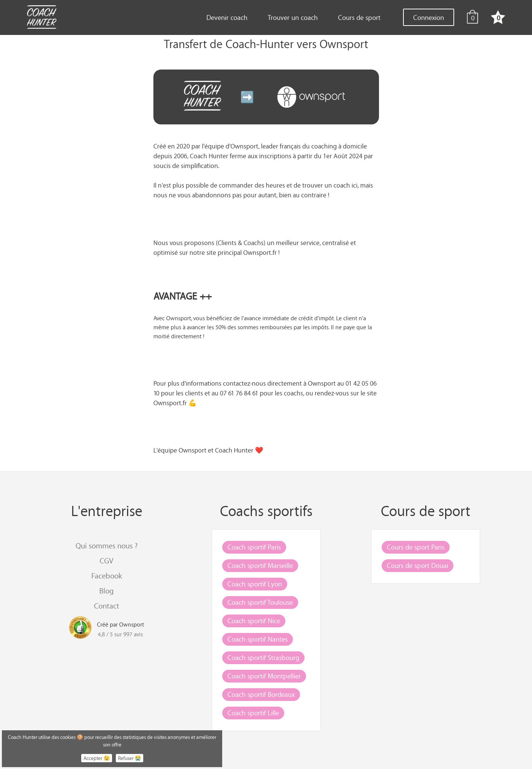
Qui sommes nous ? (107, 546)
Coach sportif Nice (254, 621)
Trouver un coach (293, 17)
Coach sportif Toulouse (260, 602)
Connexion (429, 17)
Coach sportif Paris (254, 547)
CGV (106, 561)
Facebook (107, 576)
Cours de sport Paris (416, 547)
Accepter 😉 (97, 758)
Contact (107, 606)
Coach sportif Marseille (260, 565)
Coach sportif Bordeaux (261, 694)
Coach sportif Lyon (255, 584)
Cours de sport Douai (418, 565)
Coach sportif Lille (253, 713)
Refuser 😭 (130, 758)
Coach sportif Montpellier (264, 676)
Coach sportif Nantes (258, 639)
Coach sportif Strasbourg (263, 657)
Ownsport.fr (260, 253)
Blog (106, 591)
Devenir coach (227, 17)
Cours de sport (359, 17)
